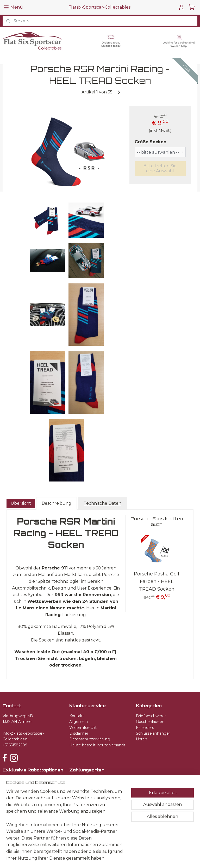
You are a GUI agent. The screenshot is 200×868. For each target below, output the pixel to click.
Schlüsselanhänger (153, 733)
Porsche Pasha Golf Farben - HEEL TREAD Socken (157, 582)
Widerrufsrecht (83, 728)
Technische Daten (102, 503)
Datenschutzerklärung (90, 739)
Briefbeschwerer (151, 716)
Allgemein (79, 722)
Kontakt (77, 716)
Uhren (142, 739)
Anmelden (18, 792)
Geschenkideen (150, 722)
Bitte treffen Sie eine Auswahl (160, 168)
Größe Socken (151, 142)
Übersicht (21, 503)
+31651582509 (15, 745)
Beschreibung (57, 503)
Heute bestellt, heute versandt (97, 745)
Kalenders (145, 728)
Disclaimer (79, 733)
